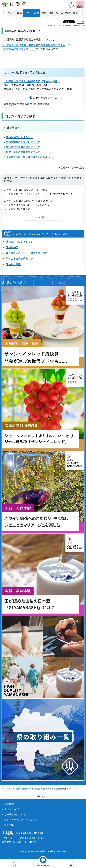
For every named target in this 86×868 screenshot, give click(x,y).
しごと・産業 (15, 789)
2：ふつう (36, 194)
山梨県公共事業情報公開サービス (20, 49)
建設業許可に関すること (19, 137)
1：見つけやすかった (19, 205)
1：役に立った (15, 194)
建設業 (25, 789)
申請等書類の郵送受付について (23, 142)
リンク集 (9, 825)
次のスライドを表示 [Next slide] (83, 13)
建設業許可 (13, 128)
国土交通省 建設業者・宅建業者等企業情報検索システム (33, 45)
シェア (81, 22)
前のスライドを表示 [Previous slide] (3, 13)
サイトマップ (11, 809)
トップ (4, 789)
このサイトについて (15, 814)
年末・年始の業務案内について (23, 152)
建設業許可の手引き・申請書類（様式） (28, 253)
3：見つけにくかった (19, 209)
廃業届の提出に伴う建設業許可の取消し (28, 157)
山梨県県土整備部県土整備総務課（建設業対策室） (32, 81)
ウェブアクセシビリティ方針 (20, 820)
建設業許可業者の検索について (23, 147)
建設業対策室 (13, 264)
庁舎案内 (9, 804)
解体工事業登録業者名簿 (19, 258)
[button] (71, 5)
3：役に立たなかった (61, 194)
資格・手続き (35, 789)
